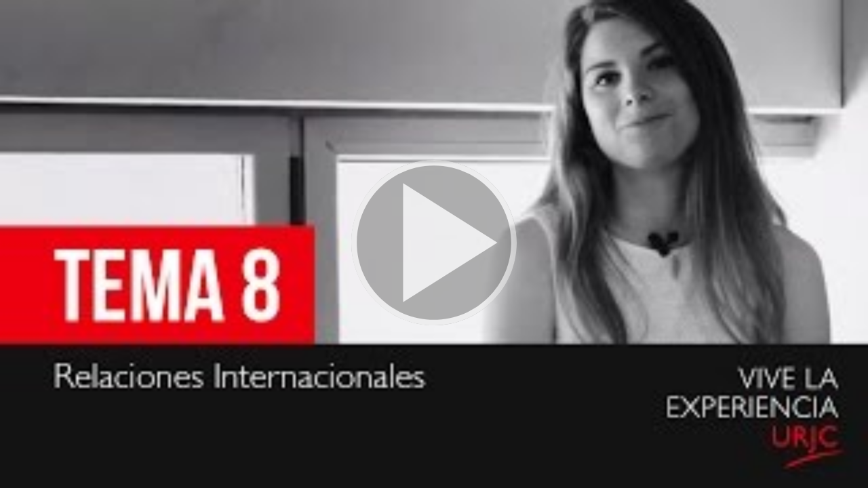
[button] (434, 244)
